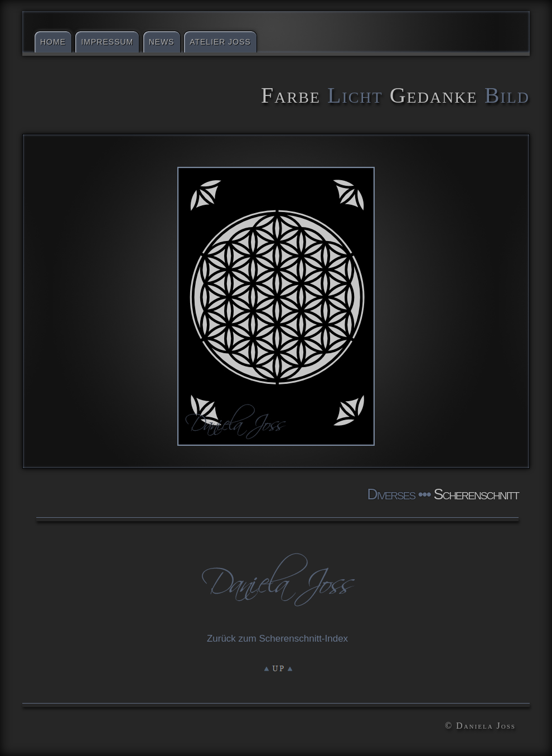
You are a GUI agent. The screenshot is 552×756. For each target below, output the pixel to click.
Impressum (107, 42)
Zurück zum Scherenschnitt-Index (277, 639)
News (162, 42)
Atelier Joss (220, 42)
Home (53, 42)
